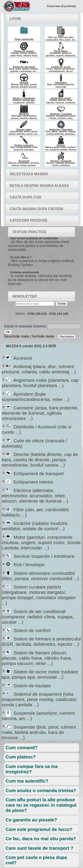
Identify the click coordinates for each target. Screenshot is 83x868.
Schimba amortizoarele (25, 272)
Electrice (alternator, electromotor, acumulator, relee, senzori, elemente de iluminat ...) (35, 496)
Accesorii (19, 358)
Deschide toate (17, 336)
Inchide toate (43, 336)
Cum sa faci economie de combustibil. (34, 238)
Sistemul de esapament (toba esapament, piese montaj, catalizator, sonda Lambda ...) (40, 699)
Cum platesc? (21, 757)
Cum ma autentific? (27, 781)
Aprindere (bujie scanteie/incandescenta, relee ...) (36, 397)
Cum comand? (21, 747)
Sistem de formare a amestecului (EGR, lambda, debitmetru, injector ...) (41, 641)
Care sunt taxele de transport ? (39, 848)
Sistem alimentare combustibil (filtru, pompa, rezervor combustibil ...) (40, 576)
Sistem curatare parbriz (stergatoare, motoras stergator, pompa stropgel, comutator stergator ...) (39, 595)
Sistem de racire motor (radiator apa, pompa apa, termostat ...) (40, 674)
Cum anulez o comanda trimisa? (41, 790)
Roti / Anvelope (25, 565)
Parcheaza (67, 337)
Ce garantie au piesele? (31, 820)
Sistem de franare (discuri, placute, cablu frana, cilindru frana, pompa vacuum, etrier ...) (37, 658)
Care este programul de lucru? (39, 829)
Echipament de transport (35, 474)
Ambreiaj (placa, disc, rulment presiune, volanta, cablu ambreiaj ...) (39, 369)
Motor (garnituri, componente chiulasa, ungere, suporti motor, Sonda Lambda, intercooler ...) (41, 542)
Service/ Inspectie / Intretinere (40, 556)
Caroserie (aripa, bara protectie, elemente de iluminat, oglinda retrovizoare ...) (40, 413)
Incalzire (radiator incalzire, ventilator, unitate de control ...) (35, 526)
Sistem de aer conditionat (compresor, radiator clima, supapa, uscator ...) (38, 617)
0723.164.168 (59, 314)
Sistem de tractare (28, 686)
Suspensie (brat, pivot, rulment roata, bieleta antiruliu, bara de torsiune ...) (39, 732)
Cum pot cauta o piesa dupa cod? (36, 860)
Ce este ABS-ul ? (21, 257)
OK (8, 332)
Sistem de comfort (28, 630)
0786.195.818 (37, 314)
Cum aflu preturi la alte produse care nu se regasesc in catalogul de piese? (41, 805)
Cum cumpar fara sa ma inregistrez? (32, 769)
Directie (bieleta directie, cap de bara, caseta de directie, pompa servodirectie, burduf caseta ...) (40, 460)
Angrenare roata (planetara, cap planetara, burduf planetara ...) (40, 383)
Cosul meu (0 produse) (61, 6)
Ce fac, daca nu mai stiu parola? (41, 839)
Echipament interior (30, 482)
